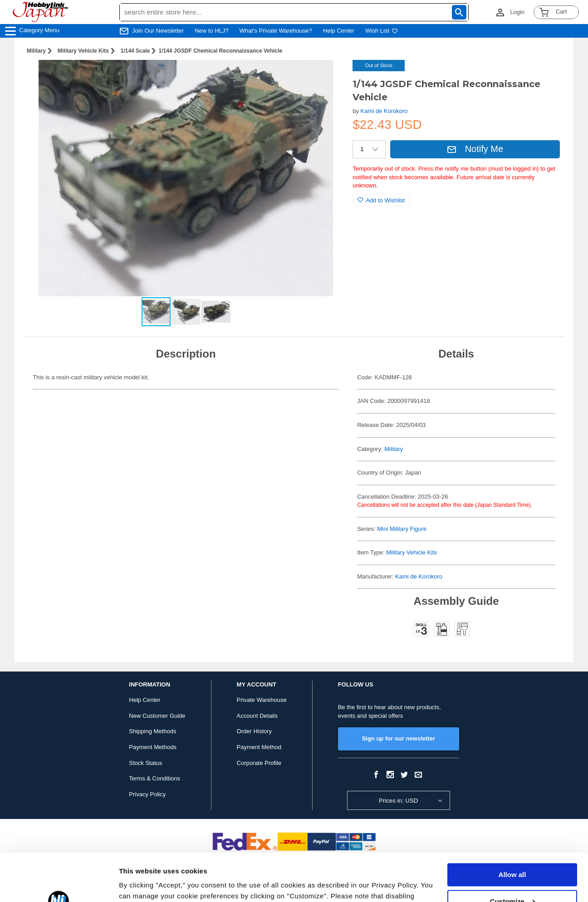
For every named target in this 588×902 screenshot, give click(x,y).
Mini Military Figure (402, 529)
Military (36, 51)
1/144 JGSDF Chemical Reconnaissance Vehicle (220, 51)
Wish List (382, 31)
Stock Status (145, 763)
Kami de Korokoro (384, 111)
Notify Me (475, 149)
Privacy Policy (147, 794)
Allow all (512, 827)
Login (517, 12)
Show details (140, 884)
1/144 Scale (135, 51)
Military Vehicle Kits (83, 51)
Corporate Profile (259, 763)
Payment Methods (153, 747)
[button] (327, 76)
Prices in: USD (399, 801)
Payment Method (259, 747)
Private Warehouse (262, 700)
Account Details (257, 716)
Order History (254, 731)
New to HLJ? (211, 31)
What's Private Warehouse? (276, 31)
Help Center (339, 31)
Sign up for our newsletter (399, 738)
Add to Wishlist (381, 200)
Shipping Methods (152, 731)
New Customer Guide (157, 716)
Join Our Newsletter (158, 31)
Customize (513, 853)
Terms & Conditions (154, 778)
